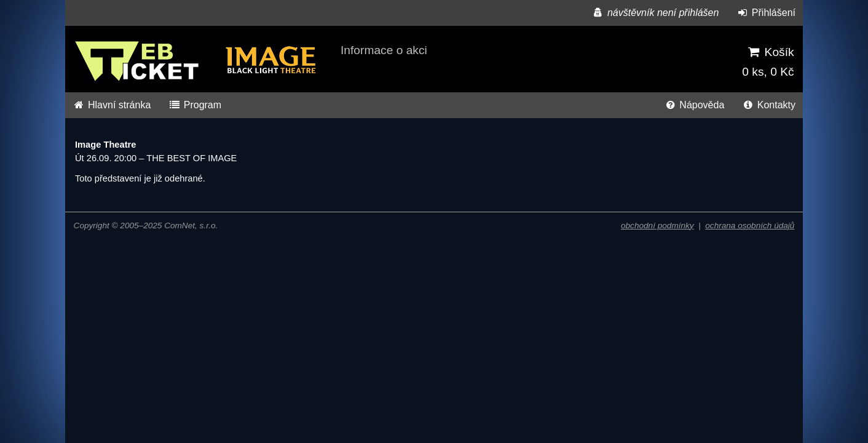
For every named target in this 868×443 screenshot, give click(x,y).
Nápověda (694, 105)
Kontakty (769, 105)
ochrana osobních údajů (750, 225)
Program (195, 105)
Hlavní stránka (112, 105)
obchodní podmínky (657, 225)
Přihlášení (766, 13)
